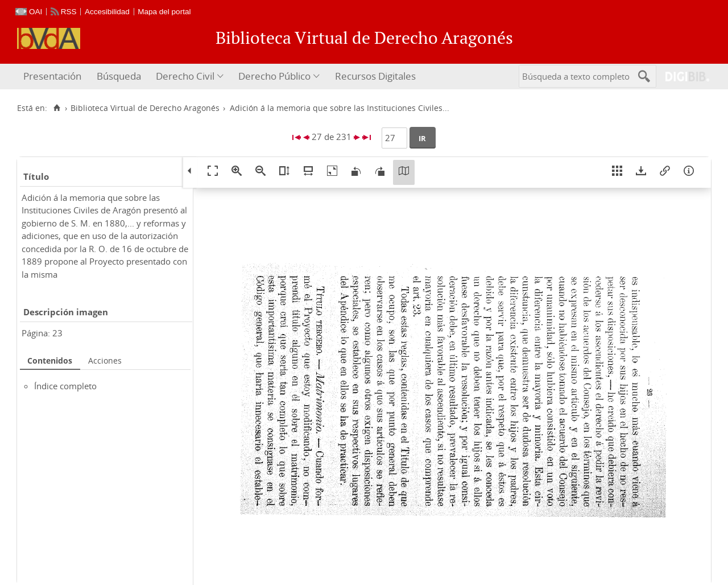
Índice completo (65, 386)
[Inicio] (57, 108)
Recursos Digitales (375, 76)
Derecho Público (274, 76)
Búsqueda (119, 76)
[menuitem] (54, 77)
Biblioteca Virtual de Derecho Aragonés (145, 108)
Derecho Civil (185, 76)
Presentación (52, 76)
